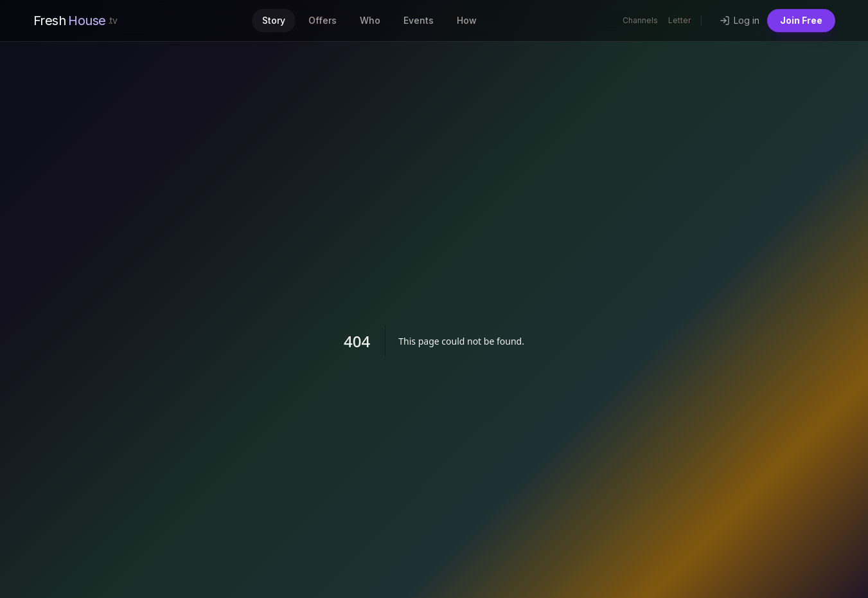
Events (419, 20)
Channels (640, 20)
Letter (679, 20)
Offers (323, 20)
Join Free (801, 20)
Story (274, 20)
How (467, 20)
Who (370, 20)
